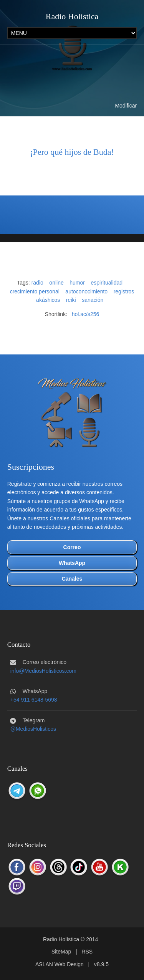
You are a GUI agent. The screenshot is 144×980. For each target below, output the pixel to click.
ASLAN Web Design (60, 964)
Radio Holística (72, 16)
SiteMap (61, 952)
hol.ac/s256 (86, 314)
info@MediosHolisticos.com (43, 671)
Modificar (126, 106)
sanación (93, 300)
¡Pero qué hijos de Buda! (72, 152)
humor (77, 283)
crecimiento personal (35, 291)
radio (37, 283)
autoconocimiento (86, 291)
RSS (87, 952)
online (56, 283)
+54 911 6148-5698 (34, 700)
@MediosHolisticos (33, 729)
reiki (71, 300)
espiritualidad (107, 283)
